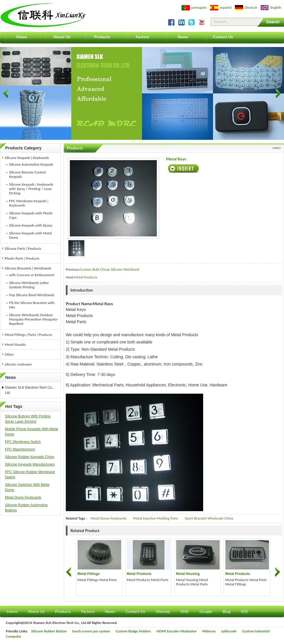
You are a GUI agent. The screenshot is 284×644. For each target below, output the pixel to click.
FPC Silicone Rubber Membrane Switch (30, 475)
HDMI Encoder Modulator (177, 631)
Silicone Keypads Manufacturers (30, 464)
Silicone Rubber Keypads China (29, 457)
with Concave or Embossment (32, 275)
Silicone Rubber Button (49, 631)
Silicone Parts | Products (23, 248)
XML (185, 611)
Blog (226, 611)
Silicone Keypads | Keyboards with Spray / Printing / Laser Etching (31, 189)
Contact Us (223, 37)
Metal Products (86, 277)
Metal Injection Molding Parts (155, 518)
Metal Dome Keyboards (23, 498)
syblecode (229, 631)
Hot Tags (14, 406)
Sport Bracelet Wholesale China (209, 518)
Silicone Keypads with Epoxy (31, 225)
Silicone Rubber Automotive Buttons (26, 508)
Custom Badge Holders (133, 631)
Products (102, 37)
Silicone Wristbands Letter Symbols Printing (29, 285)
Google (206, 611)
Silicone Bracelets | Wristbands (28, 268)
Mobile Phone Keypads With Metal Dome (31, 432)
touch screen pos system (91, 631)
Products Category (23, 148)
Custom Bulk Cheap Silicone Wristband (109, 269)
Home (22, 37)
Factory (142, 37)
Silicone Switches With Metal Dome (27, 487)
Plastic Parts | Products (22, 258)
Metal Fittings (89, 574)
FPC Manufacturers (20, 449)
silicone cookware (18, 364)
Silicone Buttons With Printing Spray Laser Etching (28, 419)
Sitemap (163, 611)
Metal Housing (188, 574)
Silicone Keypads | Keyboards (27, 158)
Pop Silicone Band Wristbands (32, 295)
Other (9, 354)
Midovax (209, 631)
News (183, 37)
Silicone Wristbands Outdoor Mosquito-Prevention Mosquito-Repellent (34, 319)
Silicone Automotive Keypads (31, 164)
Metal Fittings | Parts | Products (28, 335)
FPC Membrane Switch (23, 442)
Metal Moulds (15, 344)
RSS (244, 611)
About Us (62, 37)
